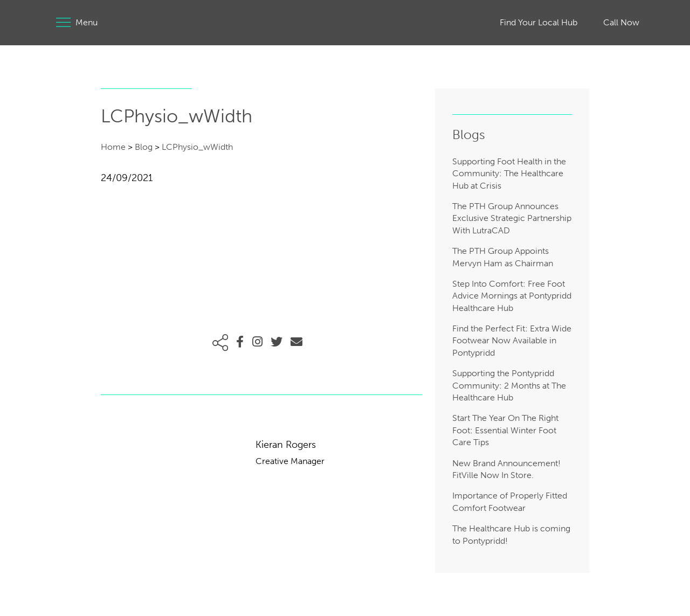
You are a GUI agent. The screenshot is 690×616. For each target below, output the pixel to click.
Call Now (621, 22)
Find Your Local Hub (539, 22)
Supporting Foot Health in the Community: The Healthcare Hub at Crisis (509, 174)
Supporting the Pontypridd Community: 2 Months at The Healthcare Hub (509, 385)
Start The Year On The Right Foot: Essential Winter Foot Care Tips (505, 430)
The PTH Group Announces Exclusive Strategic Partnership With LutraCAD (512, 218)
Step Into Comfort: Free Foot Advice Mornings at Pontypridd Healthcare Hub (512, 296)
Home (113, 147)
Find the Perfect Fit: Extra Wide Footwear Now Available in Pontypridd (512, 341)
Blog (144, 147)
